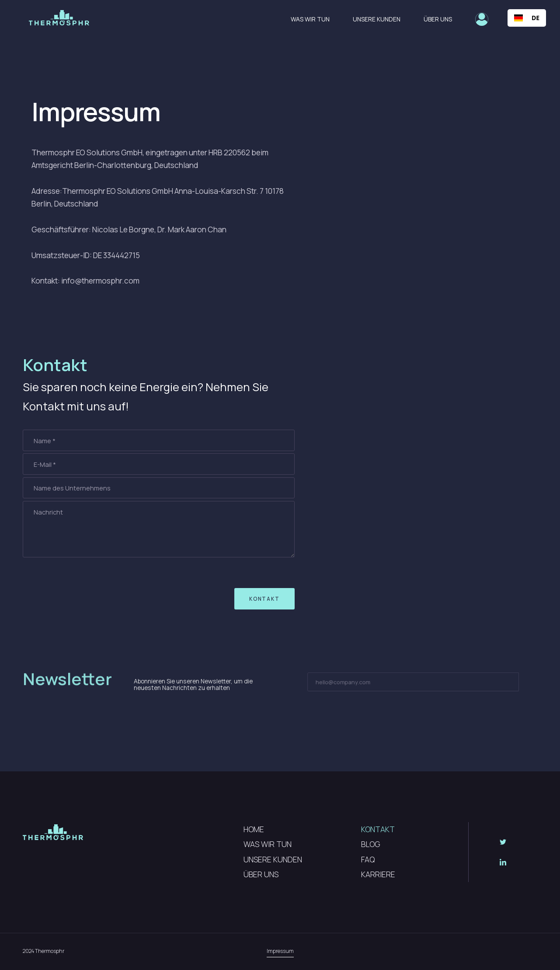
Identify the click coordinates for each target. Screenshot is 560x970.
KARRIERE (378, 874)
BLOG (370, 844)
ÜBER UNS (261, 874)
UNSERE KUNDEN (273, 859)
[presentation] (76, 595)
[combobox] (527, 18)
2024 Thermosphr (43, 951)
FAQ (368, 859)
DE (527, 18)
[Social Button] (503, 842)
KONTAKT (378, 829)
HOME (254, 829)
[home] (59, 18)
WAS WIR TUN (268, 844)
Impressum (280, 951)
